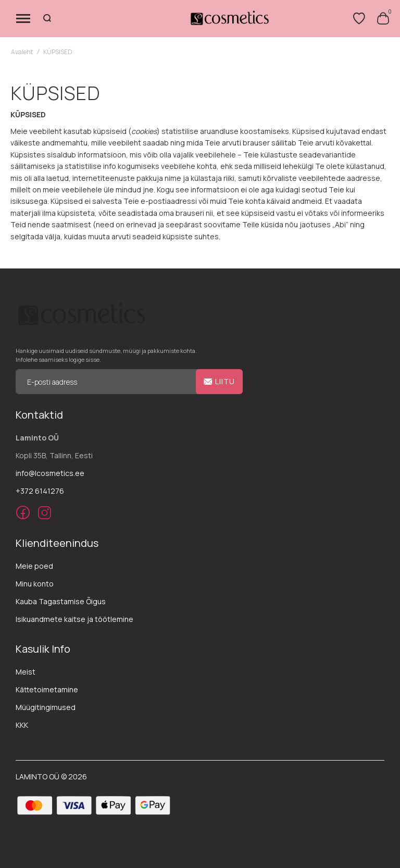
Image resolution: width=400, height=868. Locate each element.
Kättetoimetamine (47, 689)
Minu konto (35, 584)
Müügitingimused (46, 707)
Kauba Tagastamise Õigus (61, 601)
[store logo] (229, 18)
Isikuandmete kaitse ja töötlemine (74, 619)
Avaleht (22, 52)
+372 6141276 (40, 491)
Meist (26, 672)
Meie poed (34, 566)
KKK (22, 725)
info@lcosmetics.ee (50, 473)
